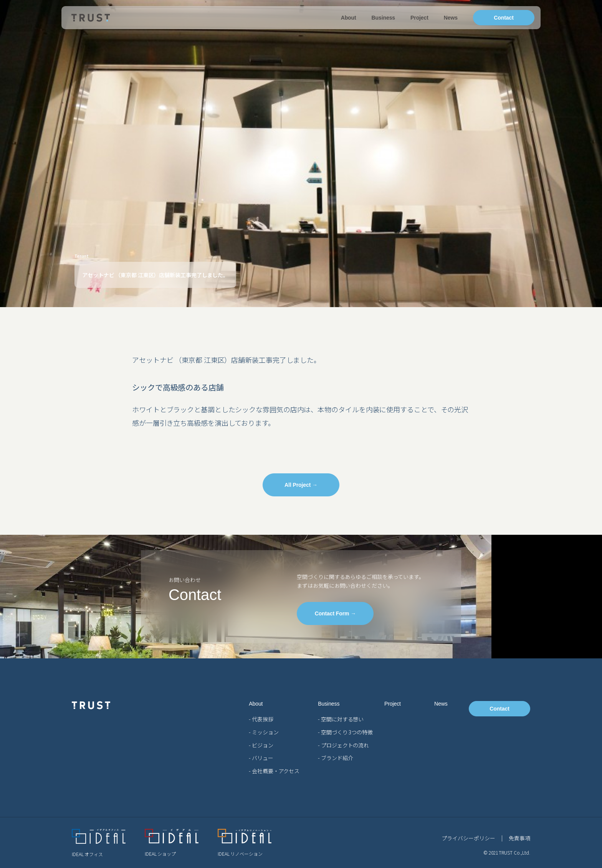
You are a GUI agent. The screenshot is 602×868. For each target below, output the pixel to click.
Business (383, 18)
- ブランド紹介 (335, 758)
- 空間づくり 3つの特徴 (345, 732)
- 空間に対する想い (341, 719)
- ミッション (264, 732)
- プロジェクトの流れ (343, 745)
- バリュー (261, 758)
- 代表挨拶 (261, 719)
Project (419, 18)
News (451, 18)
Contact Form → (336, 613)
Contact (504, 18)
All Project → (301, 485)
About (349, 18)
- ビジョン (261, 745)
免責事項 (519, 838)
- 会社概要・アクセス (274, 771)
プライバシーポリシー (468, 838)
